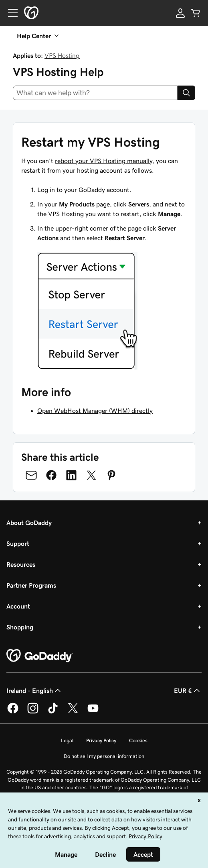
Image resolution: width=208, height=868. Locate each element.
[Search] (186, 93)
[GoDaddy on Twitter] (73, 712)
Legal (67, 740)
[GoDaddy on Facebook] (13, 712)
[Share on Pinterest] (111, 475)
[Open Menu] (10, 13)
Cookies (138, 740)
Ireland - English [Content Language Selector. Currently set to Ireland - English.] (34, 690)
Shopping (20, 627)
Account (18, 606)
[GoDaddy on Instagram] (33, 712)
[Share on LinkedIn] (71, 475)
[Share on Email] (31, 475)
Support (18, 543)
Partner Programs (31, 585)
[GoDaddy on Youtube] (93, 712)
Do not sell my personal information (104, 756)
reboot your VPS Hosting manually (104, 161)
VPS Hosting (62, 55)
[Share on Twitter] (91, 475)
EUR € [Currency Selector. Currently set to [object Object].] (188, 690)
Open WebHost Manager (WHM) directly (95, 411)
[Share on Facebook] (51, 475)
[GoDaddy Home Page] (40, 656)
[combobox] (95, 93)
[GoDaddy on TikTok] (53, 712)
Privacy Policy (101, 740)
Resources (21, 564)
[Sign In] (180, 13)
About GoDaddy (29, 523)
